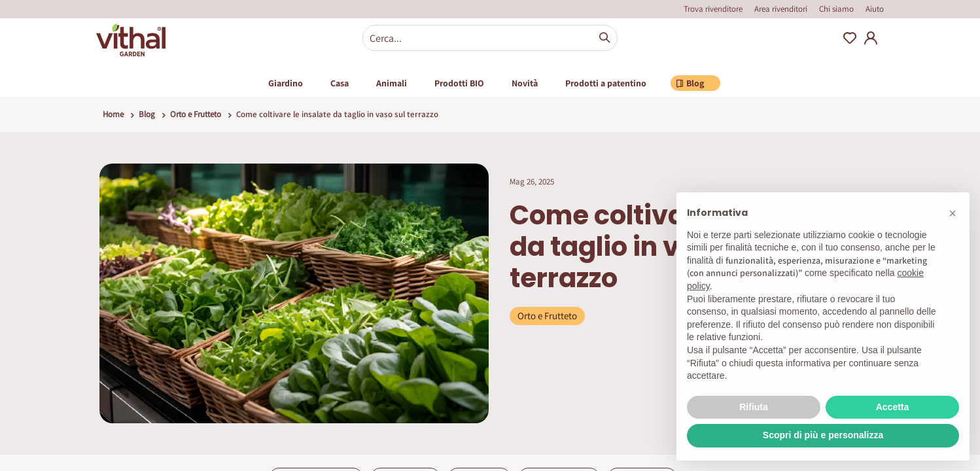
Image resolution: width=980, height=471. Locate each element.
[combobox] (490, 38)
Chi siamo (836, 9)
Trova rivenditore (713, 9)
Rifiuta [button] (754, 407)
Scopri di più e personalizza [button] (823, 435)
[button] (953, 213)
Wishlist (850, 38)
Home (113, 114)
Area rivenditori (781, 9)
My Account (871, 38)
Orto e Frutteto (196, 114)
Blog (147, 114)
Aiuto (875, 9)
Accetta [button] (893, 407)
